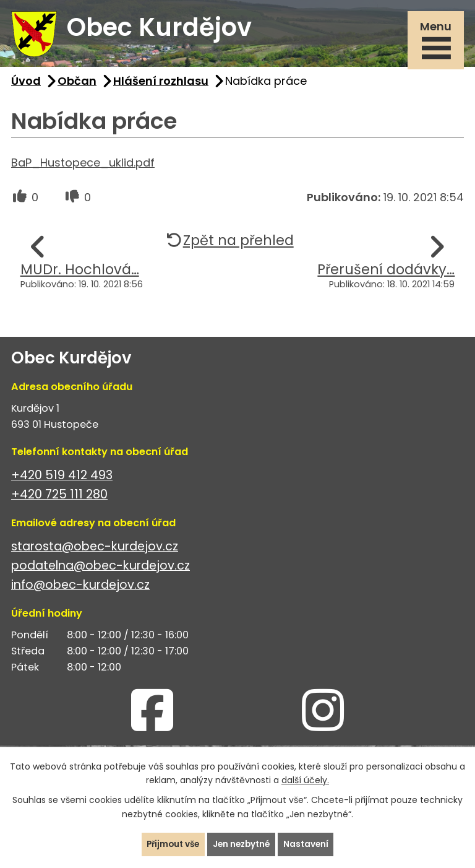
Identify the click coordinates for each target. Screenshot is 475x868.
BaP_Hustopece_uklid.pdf (83, 167)
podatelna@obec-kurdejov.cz (101, 571)
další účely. (305, 779)
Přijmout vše (170, 844)
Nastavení (310, 844)
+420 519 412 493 (62, 480)
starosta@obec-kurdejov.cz (95, 551)
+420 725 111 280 (59, 499)
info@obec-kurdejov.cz (80, 590)
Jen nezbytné (242, 844)
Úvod (26, 86)
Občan (77, 86)
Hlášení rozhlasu (161, 86)
